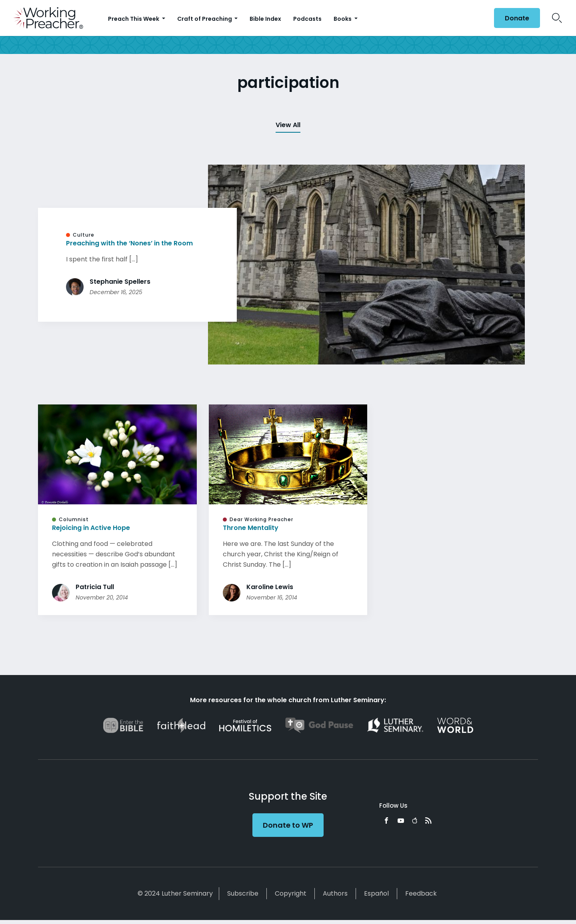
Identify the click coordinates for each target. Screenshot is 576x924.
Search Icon (557, 18)
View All (288, 125)
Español (376, 893)
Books (343, 19)
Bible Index (265, 19)
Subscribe (243, 893)
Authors (335, 893)
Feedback (421, 893)
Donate (517, 18)
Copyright (291, 893)
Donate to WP (288, 825)
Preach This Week (134, 19)
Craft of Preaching (205, 19)
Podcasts (307, 19)
